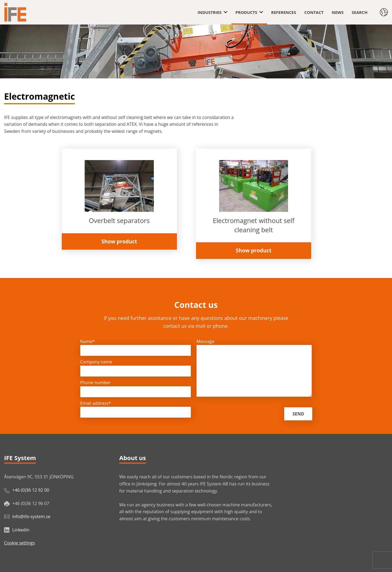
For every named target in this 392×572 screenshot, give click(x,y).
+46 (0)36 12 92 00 (31, 490)
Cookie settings (19, 543)
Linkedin (21, 530)
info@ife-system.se (31, 516)
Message (205, 341)
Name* (88, 341)
